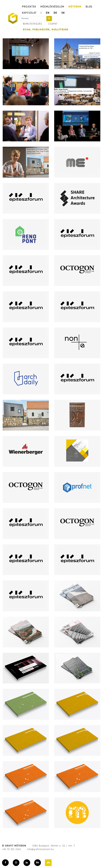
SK (63, 13)
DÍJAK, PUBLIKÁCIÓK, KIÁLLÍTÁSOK (46, 30)
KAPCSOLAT (29, 13)
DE (55, 13)
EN (48, 13)
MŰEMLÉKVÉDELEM (52, 7)
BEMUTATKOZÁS (32, 24)
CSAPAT (53, 24)
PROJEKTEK (29, 7)
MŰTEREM (75, 7)
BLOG (89, 7)
